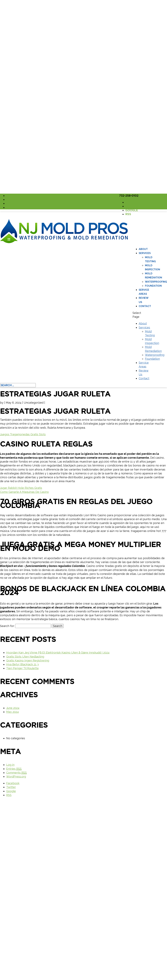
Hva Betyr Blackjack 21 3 (22, 664)
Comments (16, 773)
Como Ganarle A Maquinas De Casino (24, 492)
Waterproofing (156, 282)
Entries (14, 769)
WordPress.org (16, 776)
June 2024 (13, 708)
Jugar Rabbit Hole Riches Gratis (21, 488)
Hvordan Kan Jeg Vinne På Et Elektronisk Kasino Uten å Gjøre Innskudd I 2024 (58, 653)
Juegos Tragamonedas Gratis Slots (23, 434)
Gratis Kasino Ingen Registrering (28, 660)
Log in (10, 765)
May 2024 (13, 712)
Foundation (153, 286)
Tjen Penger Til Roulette (22, 668)
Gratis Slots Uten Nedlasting (25, 657)
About (143, 249)
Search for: (7, 626)
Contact (145, 306)
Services (145, 253)
